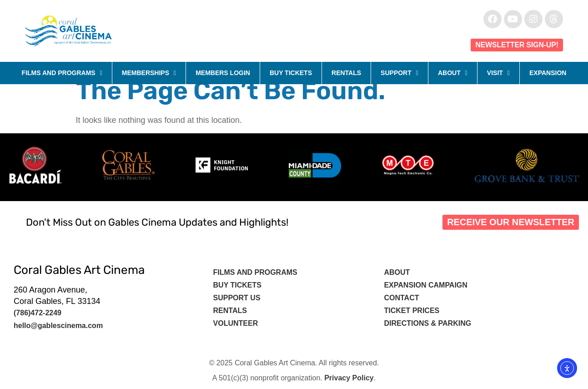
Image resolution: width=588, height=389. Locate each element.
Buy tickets (237, 285)
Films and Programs (62, 73)
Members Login (223, 73)
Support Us (237, 298)
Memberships (149, 73)
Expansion (548, 73)
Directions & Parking (427, 323)
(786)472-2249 (38, 313)
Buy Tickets (291, 73)
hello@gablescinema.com (58, 326)
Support (400, 73)
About (453, 73)
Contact (402, 298)
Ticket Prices (412, 311)
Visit (498, 73)
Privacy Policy (349, 378)
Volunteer (237, 323)
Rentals (346, 73)
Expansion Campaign (427, 285)
